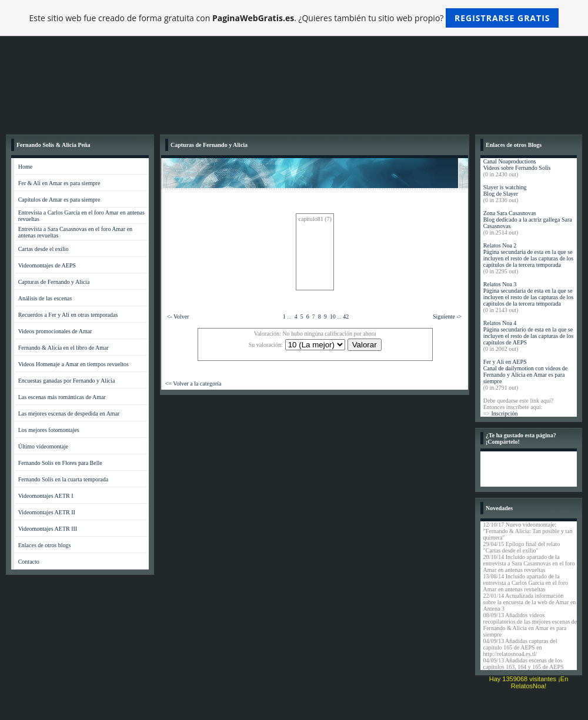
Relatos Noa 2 (500, 245)
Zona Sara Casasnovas (510, 213)
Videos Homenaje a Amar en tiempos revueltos (73, 364)
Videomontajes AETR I (46, 496)
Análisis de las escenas (45, 298)
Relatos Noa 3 (500, 284)
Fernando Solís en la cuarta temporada (64, 479)
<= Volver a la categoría (193, 384)
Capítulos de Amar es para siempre (59, 200)
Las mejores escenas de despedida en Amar (69, 413)
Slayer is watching (505, 187)
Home (25, 167)
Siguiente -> (447, 317)
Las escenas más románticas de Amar (62, 397)
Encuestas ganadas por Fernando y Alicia (67, 381)
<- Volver (178, 317)
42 (346, 317)
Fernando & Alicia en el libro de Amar (64, 348)
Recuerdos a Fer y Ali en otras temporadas (68, 315)
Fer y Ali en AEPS (505, 362)
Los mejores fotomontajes (49, 430)
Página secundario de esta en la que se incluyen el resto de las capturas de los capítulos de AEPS (529, 336)
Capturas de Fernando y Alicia (54, 282)
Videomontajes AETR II (47, 512)
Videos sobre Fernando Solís (517, 168)
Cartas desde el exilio (44, 249)
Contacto (29, 562)
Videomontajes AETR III (48, 529)
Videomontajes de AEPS (47, 265)
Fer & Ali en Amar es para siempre (59, 183)
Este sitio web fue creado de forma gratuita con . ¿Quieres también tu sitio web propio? (294, 18)
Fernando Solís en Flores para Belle (60, 463)
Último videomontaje (43, 446)
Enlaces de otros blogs (45, 545)
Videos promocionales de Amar (55, 331)
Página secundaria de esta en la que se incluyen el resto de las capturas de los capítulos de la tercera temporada (529, 258)
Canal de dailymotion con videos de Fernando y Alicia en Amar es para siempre (526, 375)
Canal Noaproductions (510, 161)
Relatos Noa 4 (500, 323)
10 (333, 317)
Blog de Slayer (501, 194)
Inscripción (504, 413)
